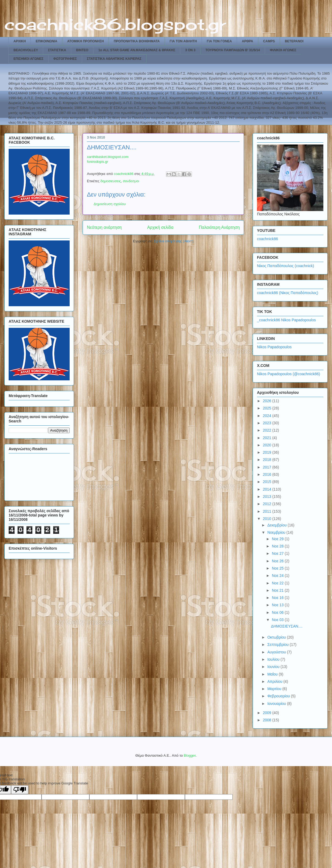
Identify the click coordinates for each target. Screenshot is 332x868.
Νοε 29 (278, 539)
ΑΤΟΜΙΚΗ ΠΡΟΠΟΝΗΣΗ (85, 41)
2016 (268, 474)
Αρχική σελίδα (160, 227)
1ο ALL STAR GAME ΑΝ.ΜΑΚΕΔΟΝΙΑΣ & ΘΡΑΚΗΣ (137, 50)
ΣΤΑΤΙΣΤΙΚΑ (57, 50)
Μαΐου (273, 674)
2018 (268, 460)
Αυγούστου (277, 652)
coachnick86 (267, 239)
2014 (268, 489)
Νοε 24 (278, 576)
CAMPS (269, 41)
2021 (268, 438)
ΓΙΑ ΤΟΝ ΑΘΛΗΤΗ (183, 41)
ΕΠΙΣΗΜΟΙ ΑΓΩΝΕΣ (28, 59)
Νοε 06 (278, 612)
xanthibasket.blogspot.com (108, 157)
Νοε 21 (278, 590)
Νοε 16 (278, 598)
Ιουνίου (274, 667)
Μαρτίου (275, 689)
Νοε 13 (278, 605)
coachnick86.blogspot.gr (115, 24)
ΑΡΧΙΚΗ (20, 41)
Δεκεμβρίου (277, 525)
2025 (268, 408)
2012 (268, 504)
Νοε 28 (278, 546)
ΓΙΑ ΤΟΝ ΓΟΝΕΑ (219, 41)
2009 (268, 713)
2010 (268, 519)
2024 (268, 416)
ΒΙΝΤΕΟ (82, 50)
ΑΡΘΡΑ (248, 41)
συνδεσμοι (131, 181)
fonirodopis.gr (98, 162)
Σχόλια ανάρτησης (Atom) (174, 241)
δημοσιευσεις (111, 181)
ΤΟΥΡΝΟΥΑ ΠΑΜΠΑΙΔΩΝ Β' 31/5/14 (233, 50)
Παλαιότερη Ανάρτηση (219, 227)
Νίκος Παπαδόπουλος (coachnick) (285, 266)
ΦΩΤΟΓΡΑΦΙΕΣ (65, 59)
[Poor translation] (20, 790)
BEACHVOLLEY (26, 50)
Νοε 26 (278, 561)
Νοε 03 (278, 620)
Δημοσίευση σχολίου (110, 204)
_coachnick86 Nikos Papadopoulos (286, 320)
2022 (268, 430)
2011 (268, 511)
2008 (268, 720)
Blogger (190, 755)
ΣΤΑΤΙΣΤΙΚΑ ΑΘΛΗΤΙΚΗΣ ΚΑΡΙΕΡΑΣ (114, 59)
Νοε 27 (278, 553)
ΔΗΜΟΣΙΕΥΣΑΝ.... (287, 626)
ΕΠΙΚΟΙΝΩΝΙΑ (46, 41)
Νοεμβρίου (277, 532)
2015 (268, 482)
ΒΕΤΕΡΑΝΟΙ (294, 41)
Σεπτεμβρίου (278, 645)
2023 (268, 423)
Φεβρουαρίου (279, 696)
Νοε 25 (278, 568)
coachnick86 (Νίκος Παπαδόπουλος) (288, 293)
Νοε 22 (278, 583)
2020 (268, 445)
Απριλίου (275, 681)
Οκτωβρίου (277, 637)
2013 (268, 497)
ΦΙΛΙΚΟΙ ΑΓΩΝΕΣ (283, 50)
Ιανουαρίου (277, 704)
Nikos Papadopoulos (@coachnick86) (289, 374)
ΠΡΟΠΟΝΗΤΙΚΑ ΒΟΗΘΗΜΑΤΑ (137, 41)
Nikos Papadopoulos (274, 347)
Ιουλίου (274, 659)
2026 (268, 401)
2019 (268, 452)
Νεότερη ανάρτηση (104, 227)
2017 (268, 467)
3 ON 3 (190, 50)
